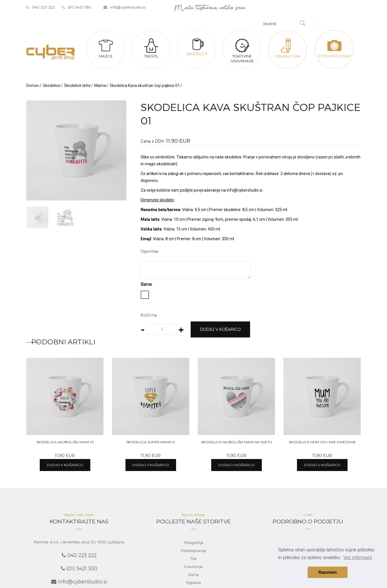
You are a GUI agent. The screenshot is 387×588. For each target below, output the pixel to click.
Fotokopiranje (193, 551)
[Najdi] (303, 24)
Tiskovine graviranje (242, 51)
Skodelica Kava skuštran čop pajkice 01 (145, 86)
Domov (33, 86)
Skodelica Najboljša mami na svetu (236, 442)
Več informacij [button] (358, 558)
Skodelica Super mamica (151, 442)
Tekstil (151, 48)
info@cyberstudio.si (124, 7)
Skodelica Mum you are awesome (322, 442)
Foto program (334, 48)
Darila (193, 575)
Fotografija (193, 543)
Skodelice (197, 47)
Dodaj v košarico (220, 329)
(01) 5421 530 (76, 7)
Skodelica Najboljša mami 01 (65, 442)
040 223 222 (41, 7)
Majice (106, 48)
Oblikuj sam (288, 48)
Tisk (193, 559)
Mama (100, 86)
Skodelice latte (77, 86)
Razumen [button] (328, 572)
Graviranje (193, 567)
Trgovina (193, 583)
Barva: (146, 284)
